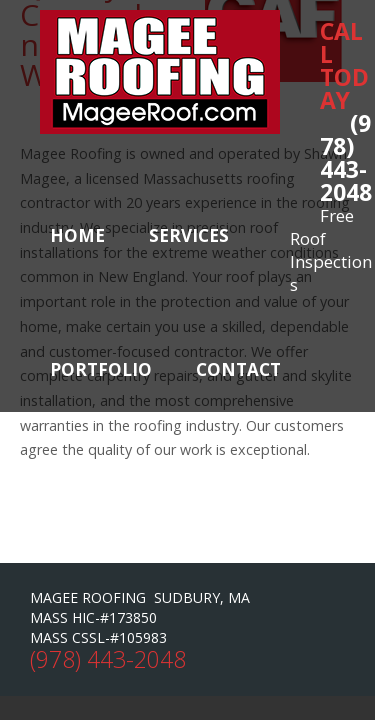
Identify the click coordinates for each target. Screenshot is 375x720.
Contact (238, 369)
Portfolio (101, 369)
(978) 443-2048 (346, 157)
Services (189, 235)
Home (77, 235)
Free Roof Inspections (331, 250)
